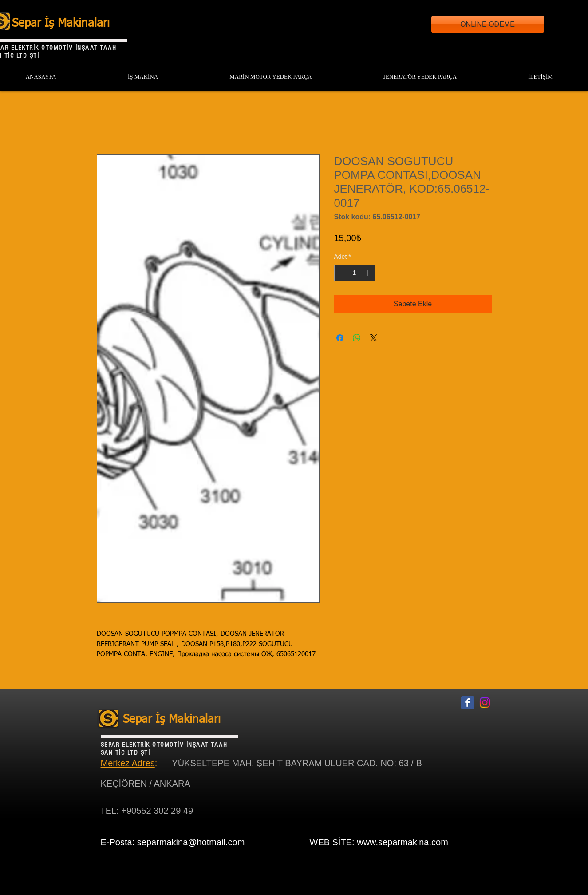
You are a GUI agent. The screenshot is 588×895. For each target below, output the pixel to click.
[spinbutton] (355, 273)
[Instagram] (485, 703)
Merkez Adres (128, 763)
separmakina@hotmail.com (191, 842)
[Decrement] (341, 273)
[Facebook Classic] (468, 703)
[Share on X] (374, 338)
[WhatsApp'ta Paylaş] (357, 338)
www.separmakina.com (403, 842)
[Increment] (368, 273)
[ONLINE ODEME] (488, 24)
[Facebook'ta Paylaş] (340, 338)
